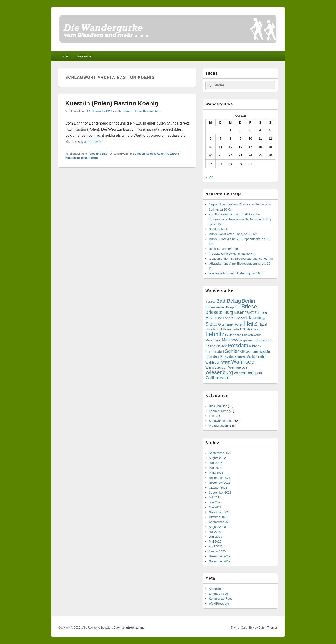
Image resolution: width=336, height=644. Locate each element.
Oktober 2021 (218, 488)
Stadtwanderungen (222, 421)
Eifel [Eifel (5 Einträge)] (210, 318)
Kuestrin (163, 154)
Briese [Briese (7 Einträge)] (249, 307)
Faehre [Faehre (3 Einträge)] (228, 318)
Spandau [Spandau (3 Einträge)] (212, 357)
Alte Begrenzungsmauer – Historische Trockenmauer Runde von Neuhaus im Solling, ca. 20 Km (240, 219)
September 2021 (220, 492)
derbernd (124, 111)
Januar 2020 (217, 551)
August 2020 (217, 527)
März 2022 (216, 473)
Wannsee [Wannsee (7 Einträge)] (243, 362)
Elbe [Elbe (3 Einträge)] (219, 318)
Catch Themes (268, 628)
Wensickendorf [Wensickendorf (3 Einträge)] (216, 367)
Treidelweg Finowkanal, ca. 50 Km (232, 254)
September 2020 (220, 522)
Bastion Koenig (145, 154)
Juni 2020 (215, 537)
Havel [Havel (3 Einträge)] (263, 324)
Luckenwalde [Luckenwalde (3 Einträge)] (252, 335)
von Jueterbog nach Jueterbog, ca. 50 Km (237, 273)
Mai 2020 (215, 542)
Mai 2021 (215, 507)
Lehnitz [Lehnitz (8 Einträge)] (215, 334)
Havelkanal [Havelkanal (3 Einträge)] (214, 329)
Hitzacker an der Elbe (223, 249)
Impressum (85, 56)
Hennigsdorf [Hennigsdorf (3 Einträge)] (232, 329)
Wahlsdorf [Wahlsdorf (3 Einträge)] (213, 362)
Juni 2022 (215, 463)
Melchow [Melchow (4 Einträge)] (230, 340)
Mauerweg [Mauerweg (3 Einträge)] (213, 340)
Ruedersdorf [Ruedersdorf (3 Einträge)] (215, 352)
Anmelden (216, 589)
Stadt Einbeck (218, 229)
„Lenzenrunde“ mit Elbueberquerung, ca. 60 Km (241, 259)
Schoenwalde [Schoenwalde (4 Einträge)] (258, 351)
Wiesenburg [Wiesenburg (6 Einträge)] (219, 372)
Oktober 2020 (218, 517)
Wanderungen (218, 426)
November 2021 (220, 483)
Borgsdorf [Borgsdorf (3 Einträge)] (233, 307)
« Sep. (210, 177)
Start (66, 56)
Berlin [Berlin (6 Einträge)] (248, 301)
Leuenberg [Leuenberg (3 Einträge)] (233, 335)
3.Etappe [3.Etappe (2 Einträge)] (210, 302)
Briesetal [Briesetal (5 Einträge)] (214, 312)
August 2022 (217, 458)
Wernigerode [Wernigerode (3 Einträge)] (238, 367)
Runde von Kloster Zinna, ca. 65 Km (233, 234)
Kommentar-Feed (221, 599)
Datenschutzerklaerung (129, 628)
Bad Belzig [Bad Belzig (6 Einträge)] (228, 301)
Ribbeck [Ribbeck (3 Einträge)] (255, 346)
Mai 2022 (215, 468)
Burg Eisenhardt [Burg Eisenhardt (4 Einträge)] (239, 312)
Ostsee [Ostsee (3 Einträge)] (222, 346)
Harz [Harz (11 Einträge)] (250, 323)
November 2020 (220, 512)
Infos (212, 416)
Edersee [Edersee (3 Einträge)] (261, 313)
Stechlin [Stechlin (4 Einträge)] (227, 357)
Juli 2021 (215, 497)
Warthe (174, 154)
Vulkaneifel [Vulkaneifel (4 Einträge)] (256, 357)
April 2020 (216, 546)
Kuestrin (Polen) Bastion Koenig (112, 103)
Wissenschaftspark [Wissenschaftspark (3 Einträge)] (248, 373)
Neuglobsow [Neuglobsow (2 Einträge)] (246, 340)
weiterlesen (95, 141)
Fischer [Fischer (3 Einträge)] (240, 318)
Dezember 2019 (220, 556)
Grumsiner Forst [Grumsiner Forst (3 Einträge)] (230, 324)
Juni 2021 (215, 502)
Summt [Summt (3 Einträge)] (240, 357)
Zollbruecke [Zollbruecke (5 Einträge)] (217, 378)
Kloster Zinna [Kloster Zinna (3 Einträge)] (252, 329)
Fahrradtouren (218, 411)
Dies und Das (98, 154)
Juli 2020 (215, 532)
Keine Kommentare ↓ (149, 111)
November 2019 (220, 561)
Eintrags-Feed (218, 594)
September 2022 (220, 453)
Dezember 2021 (220, 478)
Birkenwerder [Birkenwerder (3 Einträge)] (215, 307)
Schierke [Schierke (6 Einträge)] (235, 351)
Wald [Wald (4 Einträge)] (226, 362)
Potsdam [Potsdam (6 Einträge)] (238, 345)
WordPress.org (219, 603)
